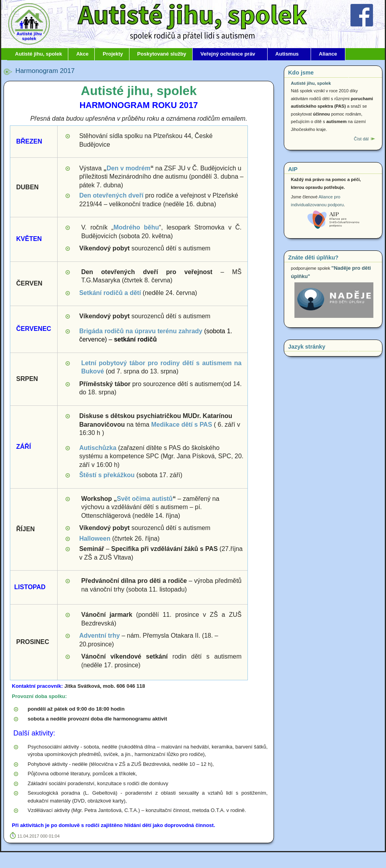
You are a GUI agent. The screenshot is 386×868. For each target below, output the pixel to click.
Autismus (287, 54)
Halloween (95, 539)
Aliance (328, 54)
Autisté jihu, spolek (38, 54)
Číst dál (361, 139)
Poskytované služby (162, 54)
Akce (82, 54)
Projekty (113, 54)
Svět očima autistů (145, 499)
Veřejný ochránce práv (228, 54)
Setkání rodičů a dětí (110, 293)
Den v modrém (128, 168)
